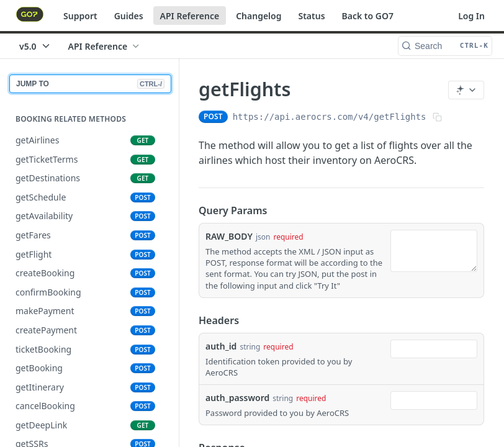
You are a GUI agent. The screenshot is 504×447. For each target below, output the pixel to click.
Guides (129, 16)
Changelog (259, 16)
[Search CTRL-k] (445, 46)
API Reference (190, 16)
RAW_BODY (229, 236)
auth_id (221, 346)
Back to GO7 (368, 16)
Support (80, 16)
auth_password (237, 398)
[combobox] (434, 349)
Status (311, 16)
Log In (471, 16)
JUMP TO (90, 84)
